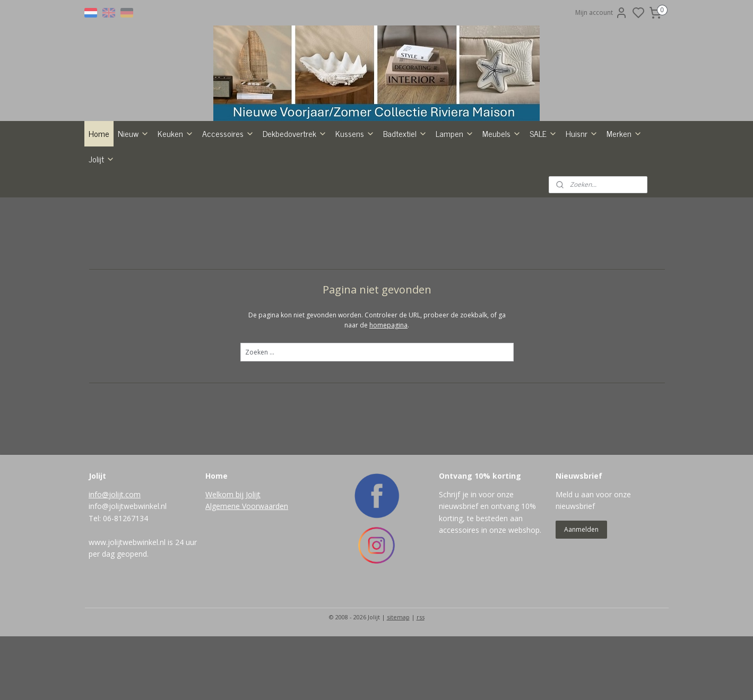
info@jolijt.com (115, 558)
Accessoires (228, 197)
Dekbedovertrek (295, 197)
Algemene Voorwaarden (247, 570)
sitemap (398, 681)
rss (421, 681)
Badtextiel (405, 197)
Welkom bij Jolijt (233, 558)
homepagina (388, 389)
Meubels (502, 197)
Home (99, 197)
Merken (624, 197)
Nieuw (133, 197)
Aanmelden (581, 593)
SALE (543, 197)
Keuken (176, 197)
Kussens (355, 197)
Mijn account (601, 13)
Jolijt (102, 222)
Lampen (455, 197)
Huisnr (582, 197)
